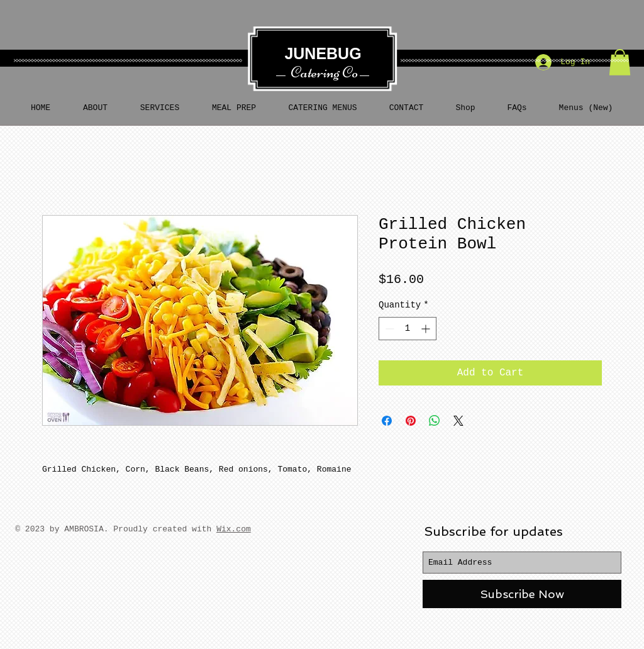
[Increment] (427, 329)
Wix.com (234, 529)
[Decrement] (388, 329)
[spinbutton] (408, 329)
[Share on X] (458, 421)
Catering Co (324, 72)
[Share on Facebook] (387, 421)
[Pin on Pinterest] (411, 421)
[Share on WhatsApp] (435, 421)
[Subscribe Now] (522, 594)
